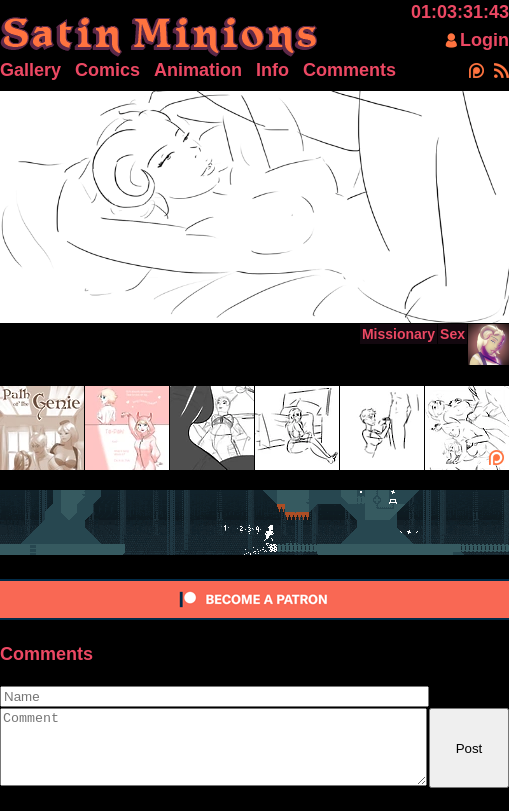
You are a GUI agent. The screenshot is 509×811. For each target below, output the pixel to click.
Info (272, 70)
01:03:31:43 (460, 12)
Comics (107, 70)
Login (484, 40)
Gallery (30, 70)
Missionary (398, 334)
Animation (198, 70)
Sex (452, 334)
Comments (349, 70)
